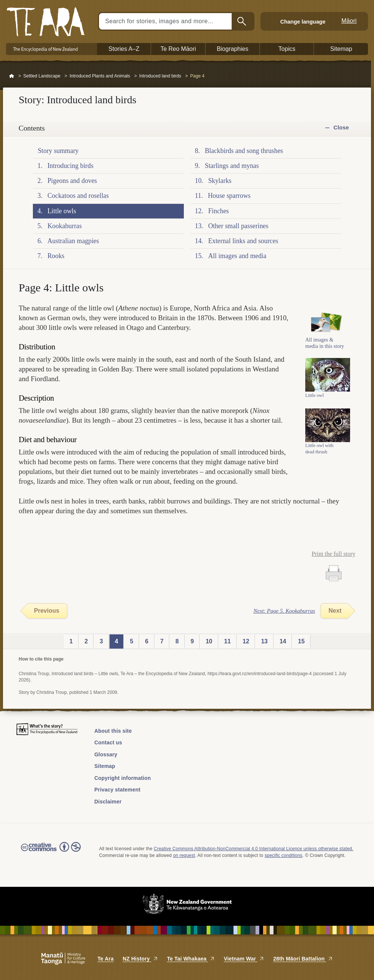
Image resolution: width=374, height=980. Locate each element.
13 (265, 641)
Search (242, 21)
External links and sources (243, 241)
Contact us (108, 742)
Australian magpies (73, 241)
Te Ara (106, 959)
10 (209, 641)
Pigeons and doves (72, 181)
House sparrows (229, 196)
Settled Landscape (42, 76)
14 (283, 641)
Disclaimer (108, 802)
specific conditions (283, 855)
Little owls (62, 211)
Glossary (106, 754)
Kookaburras (65, 226)
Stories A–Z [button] (124, 49)
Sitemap (105, 766)
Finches (218, 211)
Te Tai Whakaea (191, 959)
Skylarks (220, 181)
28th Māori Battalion (303, 959)
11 (228, 641)
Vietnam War (244, 959)
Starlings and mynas (232, 166)
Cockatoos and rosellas (78, 196)
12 (246, 641)
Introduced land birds (160, 76)
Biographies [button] (233, 49)
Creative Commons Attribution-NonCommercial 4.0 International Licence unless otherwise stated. (254, 849)
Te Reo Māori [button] (178, 49)
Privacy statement (118, 790)
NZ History (140, 959)
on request (184, 855)
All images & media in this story (325, 347)
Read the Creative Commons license (51, 852)
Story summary (58, 151)
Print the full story (333, 554)
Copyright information (123, 778)
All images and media (237, 256)
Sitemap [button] (341, 49)
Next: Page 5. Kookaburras (284, 611)
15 (302, 641)
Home (12, 76)
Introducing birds (70, 166)
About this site (113, 731)
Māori (349, 21)
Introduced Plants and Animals (100, 76)
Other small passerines (238, 226)
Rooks (56, 256)
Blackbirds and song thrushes (244, 151)
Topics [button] (287, 49)
